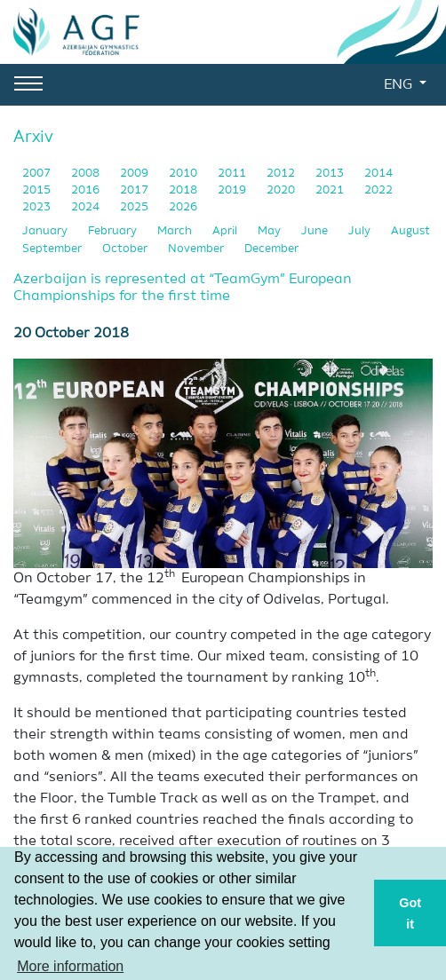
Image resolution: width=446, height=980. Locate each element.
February (114, 231)
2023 (38, 207)
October (126, 249)
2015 (38, 190)
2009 (135, 174)
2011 (233, 174)
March (176, 231)
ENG (400, 85)
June (316, 231)
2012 (282, 174)
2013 (331, 174)
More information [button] (70, 966)
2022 (378, 190)
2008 (87, 174)
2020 (282, 190)
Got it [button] (410, 913)
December (271, 249)
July (361, 231)
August (410, 231)
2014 (378, 174)
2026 (183, 207)
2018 (184, 190)
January (46, 231)
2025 (135, 207)
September (53, 249)
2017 (135, 190)
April (226, 231)
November (197, 249)
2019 (233, 190)
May (271, 231)
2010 (184, 174)
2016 (87, 190)
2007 (38, 174)
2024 (87, 207)
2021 (331, 190)
